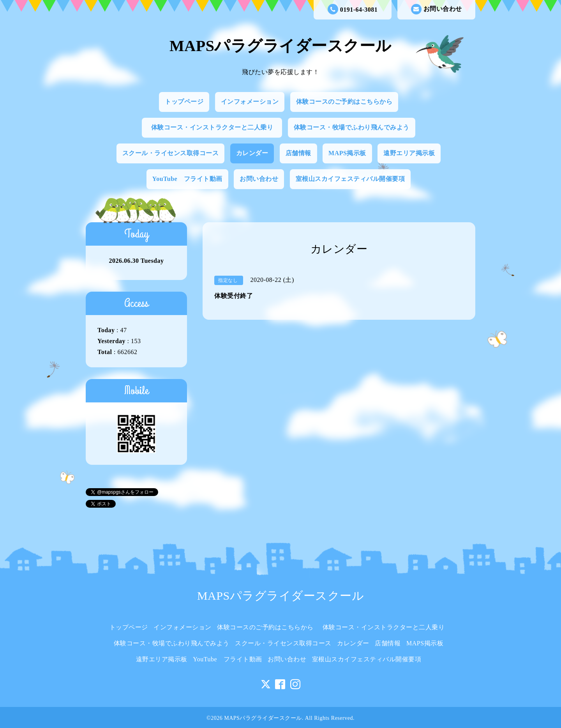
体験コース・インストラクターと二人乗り (215, 127)
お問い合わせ (437, 9)
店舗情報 (298, 153)
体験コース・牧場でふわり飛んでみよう (352, 127)
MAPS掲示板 (347, 153)
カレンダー (252, 153)
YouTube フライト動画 (187, 179)
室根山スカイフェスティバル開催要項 (350, 179)
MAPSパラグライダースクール (280, 46)
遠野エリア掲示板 (409, 153)
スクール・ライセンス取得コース (171, 153)
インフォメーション (250, 102)
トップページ (184, 102)
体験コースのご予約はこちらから (344, 102)
